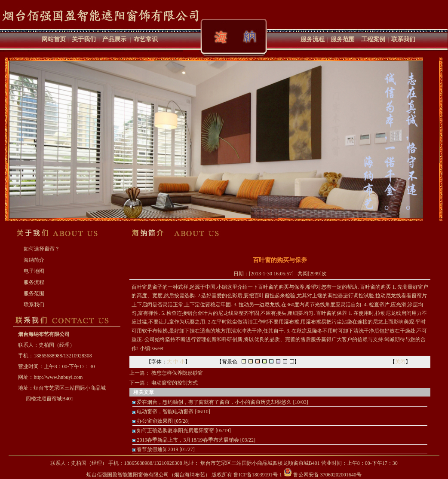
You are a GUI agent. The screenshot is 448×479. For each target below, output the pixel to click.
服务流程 (313, 39)
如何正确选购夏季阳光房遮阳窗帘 (175, 430)
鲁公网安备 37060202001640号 (322, 475)
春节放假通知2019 (157, 449)
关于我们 (84, 39)
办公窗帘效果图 (155, 421)
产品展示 (114, 39)
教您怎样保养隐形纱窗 (177, 373)
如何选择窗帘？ (42, 249)
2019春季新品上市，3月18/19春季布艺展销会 (188, 440)
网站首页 (54, 39)
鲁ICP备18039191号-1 (258, 475)
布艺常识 (146, 39)
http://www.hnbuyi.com (58, 377)
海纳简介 (34, 260)
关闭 (400, 362)
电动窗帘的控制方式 (175, 383)
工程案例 (373, 39)
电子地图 (34, 271)
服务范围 (343, 39)
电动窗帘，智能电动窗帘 (165, 412)
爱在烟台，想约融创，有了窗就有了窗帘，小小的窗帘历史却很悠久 (214, 402)
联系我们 (403, 39)
